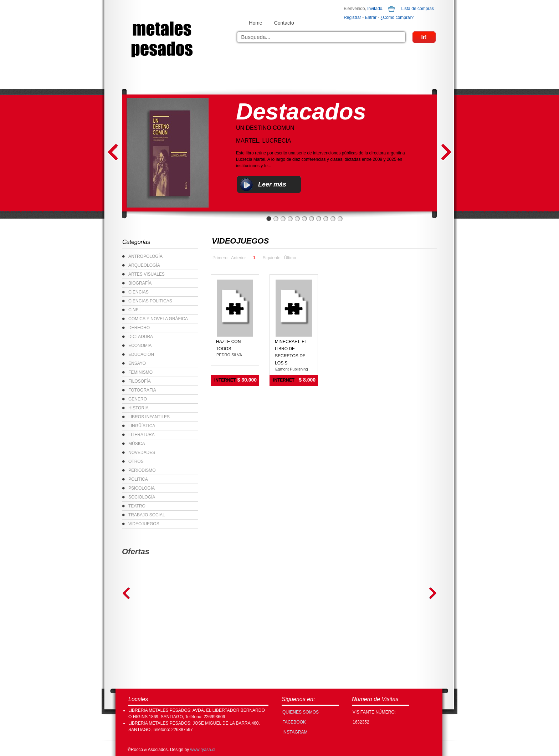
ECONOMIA (140, 346)
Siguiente (272, 258)
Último (290, 258)
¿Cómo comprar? (397, 17)
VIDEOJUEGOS (144, 524)
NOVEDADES (142, 453)
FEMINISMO (140, 372)
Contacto (284, 23)
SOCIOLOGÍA (142, 497)
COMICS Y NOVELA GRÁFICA (158, 319)
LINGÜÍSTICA (142, 426)
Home (255, 23)
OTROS (136, 461)
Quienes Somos (301, 712)
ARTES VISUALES (147, 274)
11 (340, 219)
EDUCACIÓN (141, 354)
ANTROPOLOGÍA (145, 256)
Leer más (272, 184)
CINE (134, 310)
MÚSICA (137, 444)
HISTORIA (138, 408)
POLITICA (138, 479)
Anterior (239, 258)
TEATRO (137, 506)
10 (333, 219)
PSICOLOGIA (142, 488)
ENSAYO (137, 363)
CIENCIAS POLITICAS (150, 301)
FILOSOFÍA (140, 381)
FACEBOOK (294, 722)
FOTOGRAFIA (142, 390)
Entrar (371, 17)
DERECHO (139, 328)
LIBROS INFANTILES (149, 417)
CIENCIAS (139, 292)
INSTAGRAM (295, 732)
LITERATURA (142, 435)
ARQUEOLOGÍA (144, 265)
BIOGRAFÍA (140, 283)
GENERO (138, 399)
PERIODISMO (142, 470)
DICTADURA (141, 337)
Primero (220, 258)
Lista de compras (418, 9)
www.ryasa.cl (203, 750)
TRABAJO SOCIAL (147, 515)
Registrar (352, 17)
